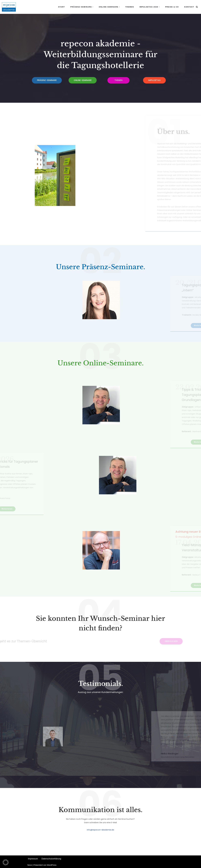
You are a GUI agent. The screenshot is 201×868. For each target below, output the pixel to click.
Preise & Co (172, 7)
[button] (93, 7)
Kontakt (189, 7)
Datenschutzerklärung (50, 859)
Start (62, 7)
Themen (130, 7)
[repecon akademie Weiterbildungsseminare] (9, 7)
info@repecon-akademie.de (100, 830)
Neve (30, 865)
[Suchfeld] (197, 7)
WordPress (52, 865)
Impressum (33, 859)
